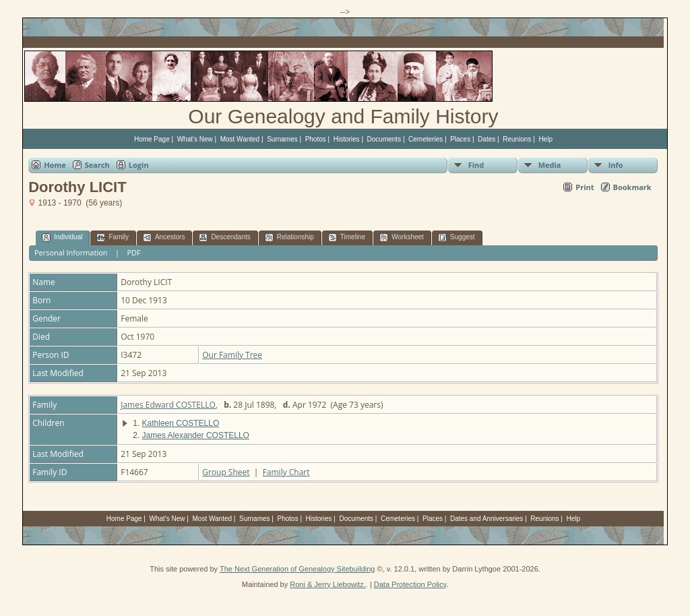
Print (585, 187)
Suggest (457, 238)
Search (97, 165)
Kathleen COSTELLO (181, 423)
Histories (347, 139)
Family (112, 238)
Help (545, 139)
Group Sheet (226, 472)
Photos (316, 139)
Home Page (152, 139)
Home (55, 165)
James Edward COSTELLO (168, 405)
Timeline (347, 238)
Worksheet (402, 238)
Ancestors (164, 238)
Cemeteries (426, 139)
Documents (384, 139)
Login (139, 165)
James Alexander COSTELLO (196, 435)
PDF (133, 252)
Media (550, 165)
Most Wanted (240, 139)
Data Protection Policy (410, 584)
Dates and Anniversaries (487, 519)
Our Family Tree (232, 355)
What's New (195, 139)
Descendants (224, 238)
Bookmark (632, 187)
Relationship (289, 238)
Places (460, 139)
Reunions (517, 139)
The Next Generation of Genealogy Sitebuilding (297, 569)
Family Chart (286, 472)
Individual (62, 238)
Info (616, 165)
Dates (487, 139)
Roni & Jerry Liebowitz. (328, 584)
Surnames (282, 139)
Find (476, 165)
